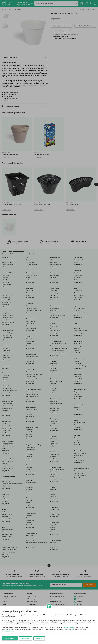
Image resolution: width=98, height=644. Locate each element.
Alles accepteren (10, 638)
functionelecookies (8, 631)
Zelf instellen (26, 638)
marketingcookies (68, 627)
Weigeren (39, 638)
